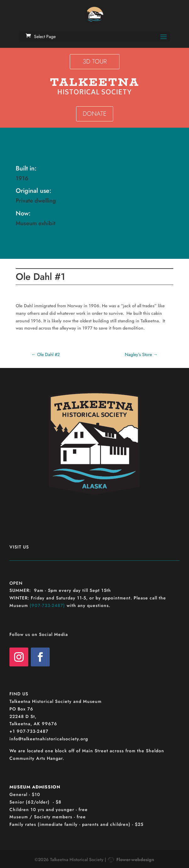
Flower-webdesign (135, 860)
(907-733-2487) (47, 605)
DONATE (95, 114)
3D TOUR (95, 61)
